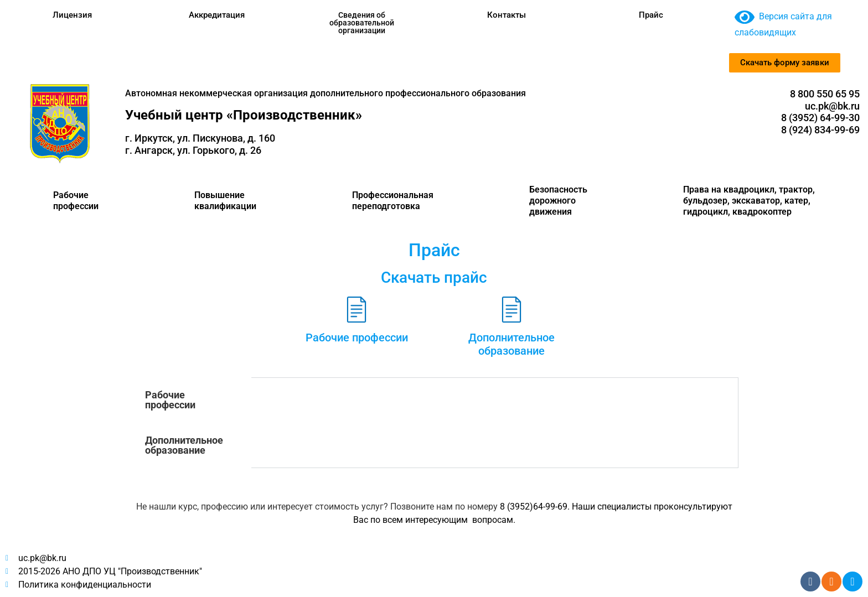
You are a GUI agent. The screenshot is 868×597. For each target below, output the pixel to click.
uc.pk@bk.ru (832, 106)
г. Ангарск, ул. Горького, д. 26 (193, 150)
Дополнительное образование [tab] (184, 445)
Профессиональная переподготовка (393, 201)
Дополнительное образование (512, 344)
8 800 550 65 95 (825, 94)
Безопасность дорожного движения (558, 201)
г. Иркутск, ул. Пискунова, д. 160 (200, 138)
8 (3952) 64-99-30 (820, 118)
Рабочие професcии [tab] (170, 400)
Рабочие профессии (76, 201)
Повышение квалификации (225, 201)
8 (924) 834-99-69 (820, 130)
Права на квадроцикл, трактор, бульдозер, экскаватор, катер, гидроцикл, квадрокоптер (749, 201)
